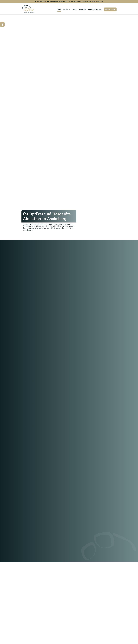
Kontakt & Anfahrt (95, 10)
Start (59, 10)
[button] (2, 24)
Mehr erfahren (30, 289)
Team (74, 10)
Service (66, 10)
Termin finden (110, 9)
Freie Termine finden (30, 236)
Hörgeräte (82, 10)
